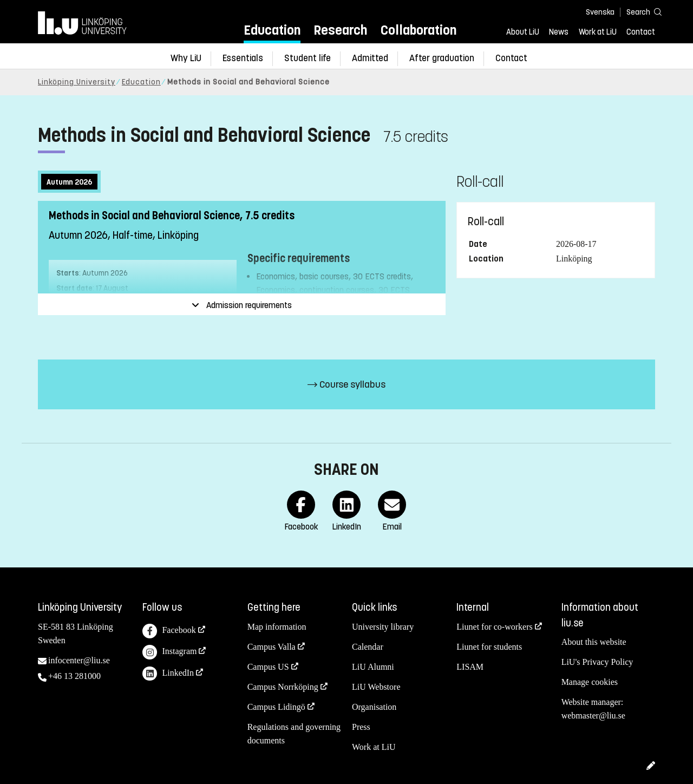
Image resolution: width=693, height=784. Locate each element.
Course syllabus (346, 384)
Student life (308, 58)
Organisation (374, 707)
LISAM (470, 667)
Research (340, 30)
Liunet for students (489, 647)
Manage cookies (590, 682)
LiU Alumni (373, 667)
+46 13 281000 (74, 676)
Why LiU (186, 58)
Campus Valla (272, 647)
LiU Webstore (376, 687)
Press (361, 727)
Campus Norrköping (283, 687)
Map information (277, 627)
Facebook (169, 631)
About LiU (523, 32)
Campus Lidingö (276, 707)
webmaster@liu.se (593, 716)
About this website (594, 642)
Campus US (268, 667)
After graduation (442, 58)
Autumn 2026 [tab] (69, 182)
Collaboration (419, 30)
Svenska (600, 12)
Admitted (370, 58)
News (559, 32)
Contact (641, 32)
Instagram (169, 652)
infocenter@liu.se (79, 660)
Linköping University (77, 82)
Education (272, 30)
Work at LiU (598, 32)
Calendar (368, 647)
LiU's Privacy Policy (597, 662)
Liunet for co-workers (494, 627)
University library (383, 627)
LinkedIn (168, 674)
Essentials (243, 58)
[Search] (639, 12)
